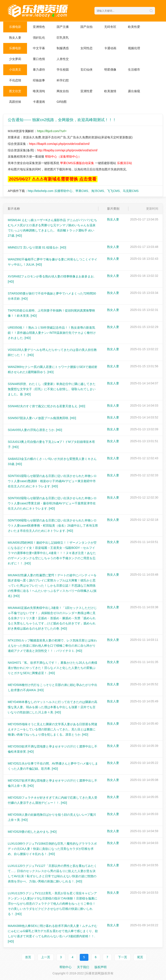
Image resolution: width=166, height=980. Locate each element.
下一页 (123, 957)
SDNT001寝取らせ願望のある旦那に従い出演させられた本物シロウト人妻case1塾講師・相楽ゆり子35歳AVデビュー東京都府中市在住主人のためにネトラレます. (52, 481)
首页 (28, 957)
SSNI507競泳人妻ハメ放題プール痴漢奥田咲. (42, 418)
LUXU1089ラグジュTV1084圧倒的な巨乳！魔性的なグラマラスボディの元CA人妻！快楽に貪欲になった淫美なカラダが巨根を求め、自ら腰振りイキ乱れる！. (52, 849)
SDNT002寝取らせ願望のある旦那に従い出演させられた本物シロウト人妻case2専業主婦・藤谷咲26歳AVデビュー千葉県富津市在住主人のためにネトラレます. (52, 503)
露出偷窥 (134, 91)
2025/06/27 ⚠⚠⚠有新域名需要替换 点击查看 (53, 179)
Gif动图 (62, 102)
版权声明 (101, 967)
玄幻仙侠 (86, 70)
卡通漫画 (39, 102)
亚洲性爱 (86, 91)
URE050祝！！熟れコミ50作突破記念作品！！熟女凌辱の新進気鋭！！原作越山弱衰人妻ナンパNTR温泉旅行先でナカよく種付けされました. (52, 333)
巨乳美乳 (63, 38)
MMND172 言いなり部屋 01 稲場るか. (37, 247)
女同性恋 (86, 48)
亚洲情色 (39, 27)
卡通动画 (110, 48)
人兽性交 (63, 59)
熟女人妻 (15, 38)
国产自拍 (86, 27)
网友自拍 (63, 91)
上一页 (46, 957)
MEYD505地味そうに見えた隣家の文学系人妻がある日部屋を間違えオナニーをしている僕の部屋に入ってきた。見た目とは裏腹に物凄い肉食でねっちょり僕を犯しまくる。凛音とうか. (53, 729)
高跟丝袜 (15, 102)
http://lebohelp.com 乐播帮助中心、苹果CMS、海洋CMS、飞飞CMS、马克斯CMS (83, 191)
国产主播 (63, 27)
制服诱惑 (63, 48)
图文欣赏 (15, 91)
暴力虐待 (39, 70)
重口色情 (39, 59)
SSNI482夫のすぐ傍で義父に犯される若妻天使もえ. (46, 406)
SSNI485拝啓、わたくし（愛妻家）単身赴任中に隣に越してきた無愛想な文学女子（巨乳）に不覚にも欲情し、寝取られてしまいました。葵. (52, 389)
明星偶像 (110, 70)
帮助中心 (65, 967)
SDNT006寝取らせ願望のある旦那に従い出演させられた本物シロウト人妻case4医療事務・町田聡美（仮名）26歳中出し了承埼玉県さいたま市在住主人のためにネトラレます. (53, 526)
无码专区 (110, 27)
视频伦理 (134, 48)
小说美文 (15, 70)
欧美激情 (110, 91)
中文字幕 (39, 48)
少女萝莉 (15, 59)
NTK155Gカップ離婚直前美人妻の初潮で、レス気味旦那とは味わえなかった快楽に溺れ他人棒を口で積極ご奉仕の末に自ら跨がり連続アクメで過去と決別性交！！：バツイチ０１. (52, 646)
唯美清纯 (39, 91)
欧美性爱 (134, 27)
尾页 (140, 957)
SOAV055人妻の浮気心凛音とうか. (35, 430)
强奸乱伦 (39, 38)
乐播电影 (15, 27)
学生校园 (63, 70)
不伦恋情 (15, 80)
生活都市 (134, 70)
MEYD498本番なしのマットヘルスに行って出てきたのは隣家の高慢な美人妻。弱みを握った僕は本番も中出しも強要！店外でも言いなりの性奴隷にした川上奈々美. (53, 707)
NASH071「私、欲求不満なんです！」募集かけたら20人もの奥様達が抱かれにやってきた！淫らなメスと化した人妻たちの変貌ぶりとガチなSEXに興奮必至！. (53, 668)
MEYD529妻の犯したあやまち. (32, 832)
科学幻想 (63, 80)
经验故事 (39, 80)
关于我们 (83, 967)
